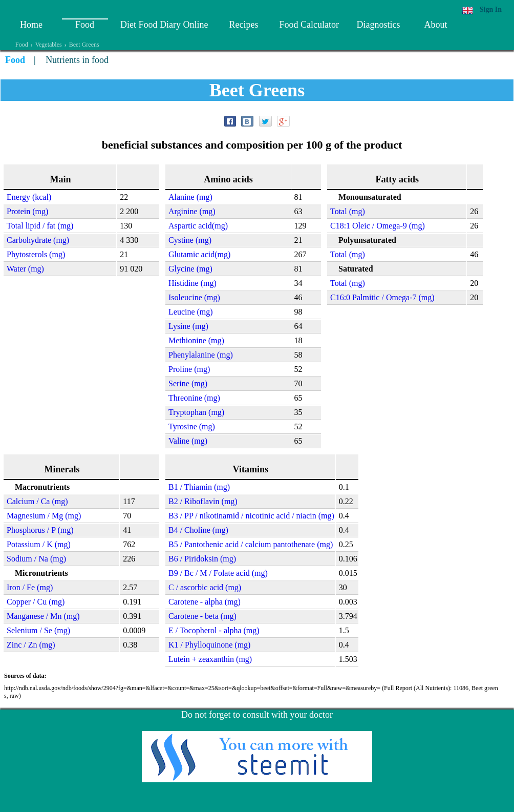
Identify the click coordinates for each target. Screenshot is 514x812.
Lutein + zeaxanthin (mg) (210, 659)
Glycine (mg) (190, 269)
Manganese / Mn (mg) (43, 616)
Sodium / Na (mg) (36, 559)
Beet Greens (84, 45)
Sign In (491, 9)
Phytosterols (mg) (36, 254)
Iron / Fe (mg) (30, 587)
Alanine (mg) (190, 197)
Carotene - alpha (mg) (205, 602)
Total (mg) (348, 211)
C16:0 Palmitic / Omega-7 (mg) (382, 297)
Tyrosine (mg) (192, 426)
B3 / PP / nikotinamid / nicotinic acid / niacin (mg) (251, 516)
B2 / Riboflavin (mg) (203, 501)
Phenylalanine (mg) (201, 355)
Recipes (243, 25)
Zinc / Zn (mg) (31, 645)
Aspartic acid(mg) (198, 226)
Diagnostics (378, 25)
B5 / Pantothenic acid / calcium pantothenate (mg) (251, 544)
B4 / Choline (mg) (198, 530)
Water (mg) (25, 269)
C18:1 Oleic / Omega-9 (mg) (378, 226)
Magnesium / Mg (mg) (44, 516)
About (435, 25)
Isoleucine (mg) (194, 297)
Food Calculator (309, 25)
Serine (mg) (188, 383)
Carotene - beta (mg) (202, 616)
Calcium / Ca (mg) (37, 501)
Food (85, 25)
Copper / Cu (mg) (36, 602)
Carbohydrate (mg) (38, 240)
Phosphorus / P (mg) (40, 530)
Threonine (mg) (194, 398)
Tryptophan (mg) (196, 412)
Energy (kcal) (29, 197)
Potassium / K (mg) (39, 544)
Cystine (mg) (190, 240)
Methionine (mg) (196, 340)
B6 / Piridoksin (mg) (202, 559)
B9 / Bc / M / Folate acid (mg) (218, 573)
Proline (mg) (189, 369)
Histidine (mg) (192, 283)
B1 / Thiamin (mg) (199, 487)
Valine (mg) (188, 441)
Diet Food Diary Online (164, 25)
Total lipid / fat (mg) (40, 226)
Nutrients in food (77, 60)
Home (31, 25)
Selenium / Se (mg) (38, 630)
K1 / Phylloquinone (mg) (209, 645)
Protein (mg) (27, 211)
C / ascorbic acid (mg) (205, 587)
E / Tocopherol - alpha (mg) (214, 630)
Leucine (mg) (191, 312)
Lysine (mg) (188, 326)
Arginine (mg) (192, 211)
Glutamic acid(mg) (199, 254)
